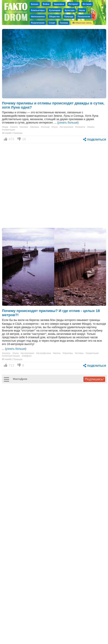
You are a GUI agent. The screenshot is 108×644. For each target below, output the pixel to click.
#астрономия (66, 127)
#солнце (45, 127)
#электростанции (11, 356)
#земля (14, 127)
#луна (55, 127)
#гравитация (8, 130)
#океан (91, 127)
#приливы (68, 353)
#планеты (80, 127)
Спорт (52, 23)
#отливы (79, 353)
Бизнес (35, 4)
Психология (84, 17)
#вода (5, 127)
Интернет (73, 4)
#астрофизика (44, 353)
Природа (69, 17)
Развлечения (38, 23)
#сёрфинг (27, 356)
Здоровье (59, 4)
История (87, 4)
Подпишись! (94, 379)
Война (46, 4)
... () (14, 349)
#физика (35, 127)
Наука (82, 10)
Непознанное (38, 17)
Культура (70, 10)
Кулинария (55, 10)
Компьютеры (38, 10)
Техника (64, 23)
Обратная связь (82, 23)
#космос (24, 127)
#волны (57, 353)
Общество (54, 17)
